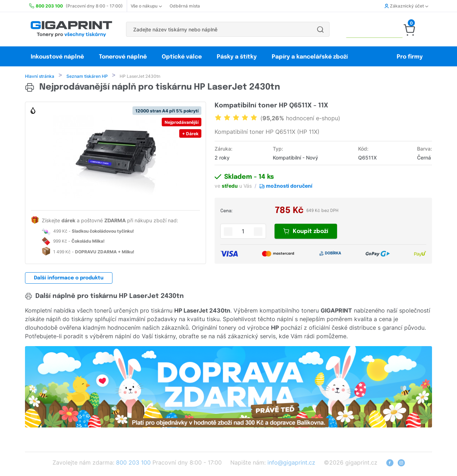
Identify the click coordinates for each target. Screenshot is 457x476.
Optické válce (182, 57)
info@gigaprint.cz (291, 463)
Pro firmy (410, 57)
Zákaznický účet (406, 6)
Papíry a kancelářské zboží (310, 57)
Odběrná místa (185, 6)
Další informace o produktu (69, 279)
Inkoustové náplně (57, 57)
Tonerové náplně (123, 57)
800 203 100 (133, 463)
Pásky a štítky (237, 57)
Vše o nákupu (146, 6)
